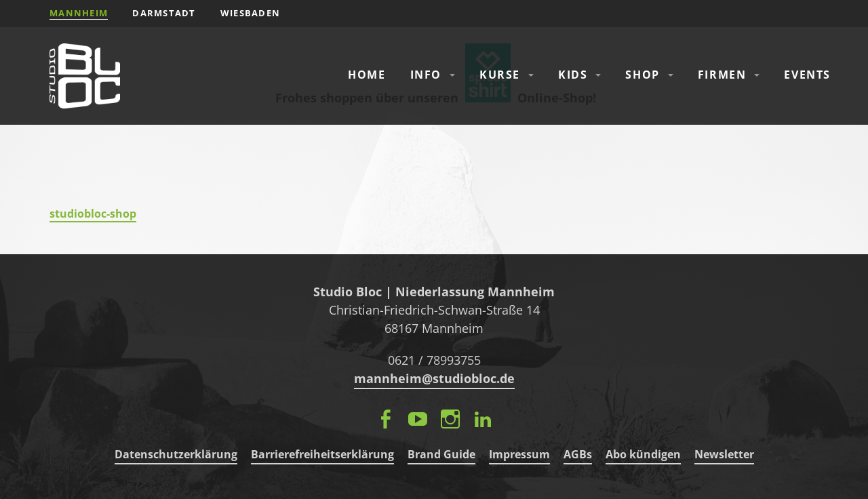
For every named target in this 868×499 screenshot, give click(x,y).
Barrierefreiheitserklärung (322, 454)
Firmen (722, 75)
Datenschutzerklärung (176, 454)
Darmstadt (164, 13)
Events (807, 75)
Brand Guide (441, 454)
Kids (573, 75)
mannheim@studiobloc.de (434, 378)
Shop (642, 75)
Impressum (519, 454)
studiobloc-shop (93, 214)
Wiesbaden (251, 13)
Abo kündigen (643, 454)
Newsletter (724, 454)
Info (426, 75)
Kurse (500, 75)
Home (367, 75)
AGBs (578, 454)
